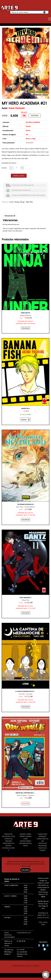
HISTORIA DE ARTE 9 (8, 849)
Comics (12, 202)
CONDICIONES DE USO (43, 840)
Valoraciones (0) (10, 216)
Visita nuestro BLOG (43, 923)
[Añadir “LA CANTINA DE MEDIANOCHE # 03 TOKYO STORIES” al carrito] (26, 707)
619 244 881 (21, 950)
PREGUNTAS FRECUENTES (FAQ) (9, 835)
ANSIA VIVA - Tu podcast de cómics (43, 916)
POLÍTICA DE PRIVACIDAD (42, 845)
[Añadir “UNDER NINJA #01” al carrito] (26, 328)
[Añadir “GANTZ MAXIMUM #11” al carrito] (26, 613)
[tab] (10, 216)
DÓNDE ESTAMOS (26, 836)
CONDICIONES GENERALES (43, 835)
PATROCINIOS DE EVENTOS (8, 845)
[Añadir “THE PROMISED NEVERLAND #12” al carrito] (26, 520)
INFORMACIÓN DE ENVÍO (26, 845)
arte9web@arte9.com (24, 933)
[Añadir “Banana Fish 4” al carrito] (25, 419)
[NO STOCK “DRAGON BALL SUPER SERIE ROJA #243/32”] (25, 804)
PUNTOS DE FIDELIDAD (8, 840)
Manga (17, 202)
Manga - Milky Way (26, 202)
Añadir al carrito (19, 176)
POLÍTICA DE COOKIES (43, 849)
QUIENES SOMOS (25, 834)
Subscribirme (25, 870)
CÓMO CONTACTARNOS (25, 840)
